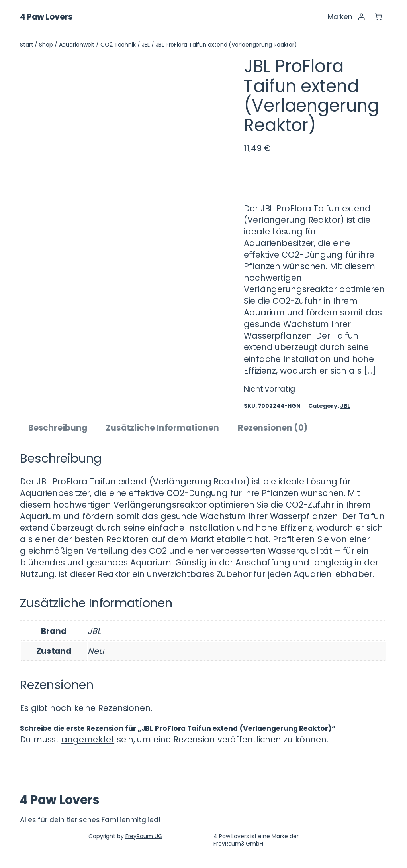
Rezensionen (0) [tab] (273, 428)
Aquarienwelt (77, 45)
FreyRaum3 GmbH (238, 844)
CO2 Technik (118, 45)
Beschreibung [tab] (58, 428)
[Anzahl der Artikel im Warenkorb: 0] (379, 17)
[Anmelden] (361, 17)
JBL (146, 45)
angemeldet (88, 739)
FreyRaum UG (144, 836)
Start (27, 45)
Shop (46, 45)
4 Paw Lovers (46, 17)
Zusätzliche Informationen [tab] (162, 428)
